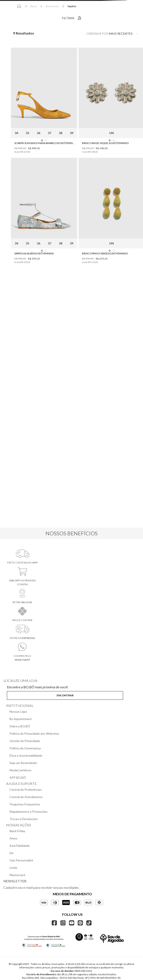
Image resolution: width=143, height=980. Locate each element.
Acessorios (52, 6)
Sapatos (72, 6)
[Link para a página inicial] (19, 6)
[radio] (80, 33)
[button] (71, 695)
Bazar (34, 6)
